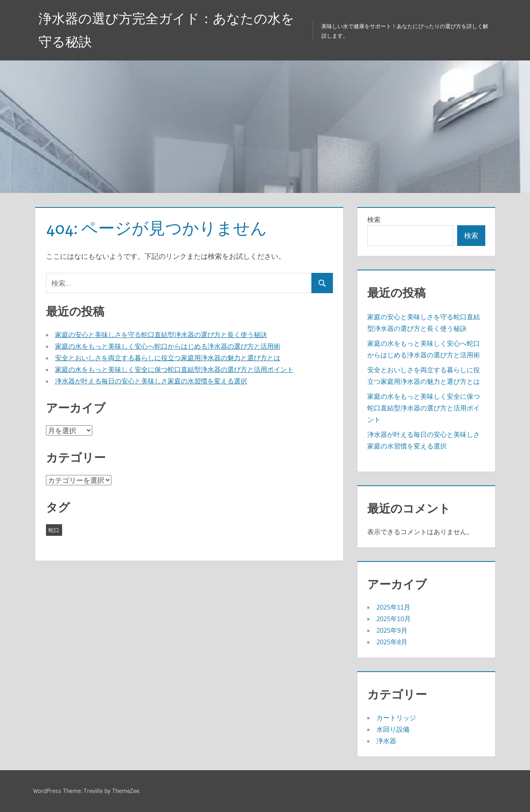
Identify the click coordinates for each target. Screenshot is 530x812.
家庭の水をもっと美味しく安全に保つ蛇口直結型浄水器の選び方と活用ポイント (174, 369)
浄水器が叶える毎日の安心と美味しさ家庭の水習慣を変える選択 (151, 381)
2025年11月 (393, 607)
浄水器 (386, 741)
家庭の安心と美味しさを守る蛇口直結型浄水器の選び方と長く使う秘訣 (161, 335)
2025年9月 (392, 630)
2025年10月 (394, 619)
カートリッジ (396, 718)
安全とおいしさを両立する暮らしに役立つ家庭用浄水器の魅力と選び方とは (168, 358)
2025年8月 (392, 642)
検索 (374, 219)
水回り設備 (393, 729)
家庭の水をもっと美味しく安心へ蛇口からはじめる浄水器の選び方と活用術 (168, 346)
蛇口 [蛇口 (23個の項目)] (54, 530)
